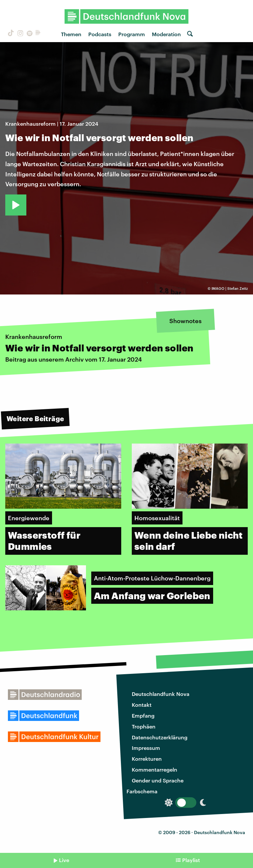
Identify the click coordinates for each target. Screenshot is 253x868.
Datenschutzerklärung (160, 737)
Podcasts (100, 34)
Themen (71, 34)
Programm (132, 34)
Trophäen (144, 726)
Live (64, 860)
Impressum (146, 748)
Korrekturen (147, 759)
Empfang (143, 715)
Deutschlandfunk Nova (161, 694)
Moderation (166, 34)
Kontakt (142, 705)
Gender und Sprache (158, 780)
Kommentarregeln (155, 769)
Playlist (191, 860)
